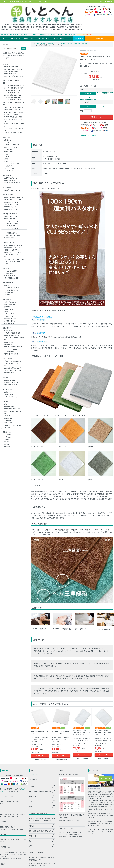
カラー (105, 104)
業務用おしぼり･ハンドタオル (13, 179)
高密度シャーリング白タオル (13, 248)
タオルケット (8, 150)
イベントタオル (9, 305)
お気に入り (8, 433)
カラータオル (7, 183)
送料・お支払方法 (15, 30)
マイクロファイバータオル (12, 160)
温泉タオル (8, 303)
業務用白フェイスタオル (11, 67)
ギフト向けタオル (9, 319)
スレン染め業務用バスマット (13, 89)
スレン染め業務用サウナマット (13, 91)
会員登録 (110, 1)
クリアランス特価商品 (11, 393)
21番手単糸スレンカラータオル (13, 103)
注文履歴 (7, 435)
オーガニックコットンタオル (12, 231)
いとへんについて (26, 30)
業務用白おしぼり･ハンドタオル (14, 72)
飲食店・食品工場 (9, 338)
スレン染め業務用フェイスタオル (14, 84)
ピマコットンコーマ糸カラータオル (14, 116)
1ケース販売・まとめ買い (12, 274)
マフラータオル (9, 148)
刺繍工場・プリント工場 (11, 350)
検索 (24, 45)
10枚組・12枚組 (9, 269)
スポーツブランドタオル (11, 219)
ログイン (103, 1)
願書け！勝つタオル (10, 215)
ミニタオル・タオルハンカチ (12, 141)
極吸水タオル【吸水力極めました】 (14, 193)
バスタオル (8, 136)
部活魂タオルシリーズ (11, 212)
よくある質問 (52, 30)
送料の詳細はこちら (35, 773)
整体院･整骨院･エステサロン (13, 331)
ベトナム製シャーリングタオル (13, 241)
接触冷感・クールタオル (11, 217)
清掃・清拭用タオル (10, 314)
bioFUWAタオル (9, 234)
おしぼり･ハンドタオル (11, 143)
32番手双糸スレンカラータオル (13, 106)
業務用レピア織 (15, 34)
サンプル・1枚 (88, 90)
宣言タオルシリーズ (10, 203)
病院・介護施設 (9, 326)
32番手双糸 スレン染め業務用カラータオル (48, 39)
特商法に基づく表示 (70, 30)
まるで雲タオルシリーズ (11, 198)
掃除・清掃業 (8, 340)
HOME (34, 39)
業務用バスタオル (10, 176)
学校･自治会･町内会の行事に (13, 343)
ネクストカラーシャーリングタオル (14, 255)
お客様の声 (43, 30)
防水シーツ (8, 388)
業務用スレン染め (29, 34)
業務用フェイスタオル (11, 174)
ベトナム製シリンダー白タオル (13, 65)
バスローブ (8, 155)
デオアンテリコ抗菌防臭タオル (13, 357)
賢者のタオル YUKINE (11, 200)
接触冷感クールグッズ (11, 381)
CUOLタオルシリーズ (11, 205)
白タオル (4, 34)
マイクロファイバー (58, 34)
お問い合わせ (79, 34)
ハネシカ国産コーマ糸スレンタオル (14, 125)
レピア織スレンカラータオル (13, 110)
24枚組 (88, 95)
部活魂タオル (10, 347)
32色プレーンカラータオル (12, 186)
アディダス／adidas (12, 224)
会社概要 (60, 30)
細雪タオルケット (9, 369)
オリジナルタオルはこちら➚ (85, 30)
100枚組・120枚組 (10, 272)
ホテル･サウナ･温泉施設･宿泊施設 (14, 335)
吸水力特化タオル (8, 191)
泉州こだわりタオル (12, 286)
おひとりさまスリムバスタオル (13, 196)
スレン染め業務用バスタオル (13, 86)
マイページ (7, 431)
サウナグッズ (8, 162)
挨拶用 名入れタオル (11, 298)
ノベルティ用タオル (10, 317)
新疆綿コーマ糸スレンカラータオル (14, 121)
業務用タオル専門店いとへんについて (14, 408)
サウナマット (10, 164)
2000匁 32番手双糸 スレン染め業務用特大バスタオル (74, 39)
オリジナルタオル (9, 310)
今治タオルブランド (43, 34)
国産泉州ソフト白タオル (11, 63)
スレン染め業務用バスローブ (13, 96)
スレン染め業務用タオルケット (13, 93)
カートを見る (99, 34)
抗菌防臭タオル (7, 355)
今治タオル (8, 291)
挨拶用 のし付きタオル (11, 300)
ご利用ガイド (4, 30)
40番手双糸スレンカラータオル (13, 108)
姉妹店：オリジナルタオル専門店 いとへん (14, 422)
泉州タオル (8, 281)
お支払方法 (5, 769)
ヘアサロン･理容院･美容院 (12, 329)
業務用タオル (7, 171)
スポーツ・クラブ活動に (11, 345)
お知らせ (35, 30)
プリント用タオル (9, 312)
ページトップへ (106, 779)
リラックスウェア (9, 157)
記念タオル (8, 307)
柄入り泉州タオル (12, 288)
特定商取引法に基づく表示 (12, 405)
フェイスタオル (9, 138)
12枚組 (105, 90)
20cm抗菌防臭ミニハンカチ (13, 364)
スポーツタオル (9, 145)
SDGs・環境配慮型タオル (10, 229)
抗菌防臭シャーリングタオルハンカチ (14, 252)
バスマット (7, 152)
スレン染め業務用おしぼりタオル (14, 82)
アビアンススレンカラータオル (13, 129)
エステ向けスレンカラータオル (13, 113)
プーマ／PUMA (11, 222)
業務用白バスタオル (10, 70)
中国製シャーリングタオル (12, 243)
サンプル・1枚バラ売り (11, 267)
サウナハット (10, 167)
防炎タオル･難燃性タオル (12, 376)
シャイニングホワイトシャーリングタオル (14, 258)
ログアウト (7, 438)
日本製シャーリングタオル (12, 246)
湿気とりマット (9, 390)
